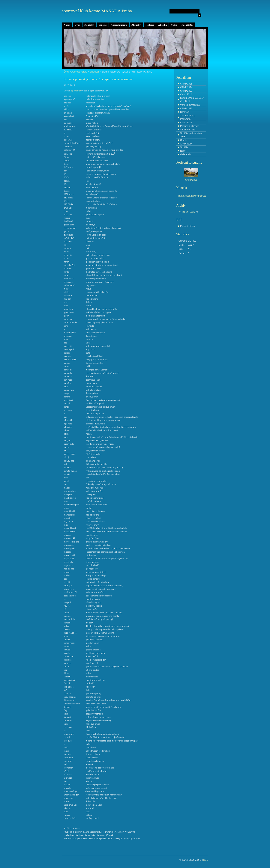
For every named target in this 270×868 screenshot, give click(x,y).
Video (174, 25)
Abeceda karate (119, 25)
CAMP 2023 (186, 91)
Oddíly (183, 140)
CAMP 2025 (186, 84)
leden (185, 212)
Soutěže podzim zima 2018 (191, 135)
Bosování (185, 112)
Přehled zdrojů (187, 226)
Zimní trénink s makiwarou (188, 117)
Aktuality (136, 25)
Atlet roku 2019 (188, 130)
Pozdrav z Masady (189, 126)
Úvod (77, 25)
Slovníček (94, 72)
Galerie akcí (186, 154)
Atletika (162, 25)
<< (180, 212)
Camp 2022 (186, 94)
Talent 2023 (187, 25)
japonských (76, 91)
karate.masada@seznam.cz (192, 196)
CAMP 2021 (186, 108)
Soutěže (102, 25)
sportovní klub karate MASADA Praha (97, 11)
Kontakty (89, 25)
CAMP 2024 (186, 87)
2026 (192, 212)
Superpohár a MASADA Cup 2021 (192, 100)
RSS (206, 860)
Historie (150, 25)
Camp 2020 (186, 123)
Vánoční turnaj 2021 (190, 105)
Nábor (67, 25)
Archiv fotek (186, 144)
